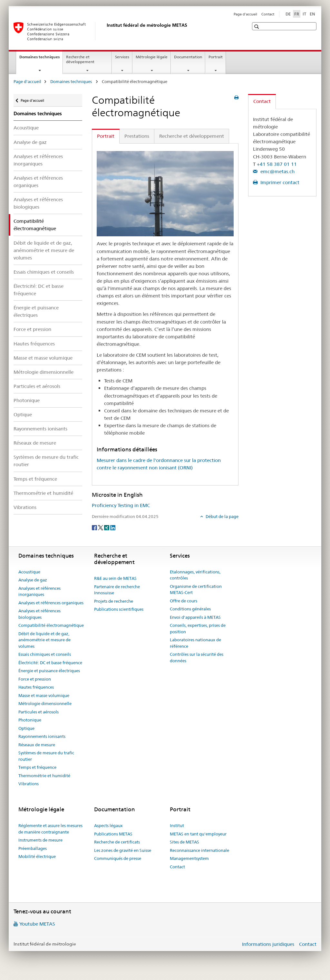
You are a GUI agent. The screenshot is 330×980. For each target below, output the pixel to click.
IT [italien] (304, 14)
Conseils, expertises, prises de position (198, 628)
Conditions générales (190, 609)
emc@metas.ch (277, 171)
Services (122, 57)
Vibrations (25, 507)
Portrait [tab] (106, 136)
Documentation (188, 57)
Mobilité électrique (37, 856)
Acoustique (26, 128)
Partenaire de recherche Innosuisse (117, 590)
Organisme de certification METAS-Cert (196, 589)
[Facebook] (95, 527)
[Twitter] (101, 527)
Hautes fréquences (34, 344)
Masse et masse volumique (43, 358)
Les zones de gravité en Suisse (123, 850)
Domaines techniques (41, 59)
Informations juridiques (268, 944)
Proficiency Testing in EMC (121, 505)
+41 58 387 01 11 (277, 164)
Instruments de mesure (40, 840)
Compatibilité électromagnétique (51, 625)
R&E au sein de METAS (115, 578)
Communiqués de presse (118, 858)
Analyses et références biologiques (38, 203)
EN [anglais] (312, 14)
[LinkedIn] (113, 527)
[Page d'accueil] (105, 31)
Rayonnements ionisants (40, 429)
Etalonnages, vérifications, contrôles (195, 575)
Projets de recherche (114, 601)
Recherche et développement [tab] (192, 136)
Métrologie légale (152, 57)
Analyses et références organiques (38, 182)
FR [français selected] (297, 14)
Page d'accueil (245, 14)
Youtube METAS (37, 924)
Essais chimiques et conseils (44, 272)
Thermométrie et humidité (43, 493)
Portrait (216, 57)
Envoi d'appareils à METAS (195, 617)
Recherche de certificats (117, 842)
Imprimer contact (279, 182)
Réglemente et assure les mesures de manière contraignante (50, 829)
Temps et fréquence (35, 479)
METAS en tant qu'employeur (198, 834)
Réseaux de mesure (35, 443)
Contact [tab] (262, 101)
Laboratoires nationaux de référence (195, 643)
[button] (257, 27)
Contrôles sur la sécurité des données (197, 657)
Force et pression (32, 329)
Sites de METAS (184, 842)
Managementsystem (189, 858)
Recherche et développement (80, 59)
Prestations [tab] (137, 136)
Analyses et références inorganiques (38, 160)
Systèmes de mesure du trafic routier (46, 461)
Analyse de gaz (30, 142)
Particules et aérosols (37, 386)
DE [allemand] (288, 14)
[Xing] (107, 527)
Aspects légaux (108, 825)
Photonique (27, 400)
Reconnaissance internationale (199, 850)
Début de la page (222, 516)
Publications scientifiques (119, 609)
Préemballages (33, 848)
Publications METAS (113, 834)
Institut (177, 825)
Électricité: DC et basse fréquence (39, 290)
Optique (23, 415)
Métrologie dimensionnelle (44, 372)
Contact (268, 14)
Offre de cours (184, 601)
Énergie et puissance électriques (36, 311)
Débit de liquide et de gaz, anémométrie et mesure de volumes (44, 250)
